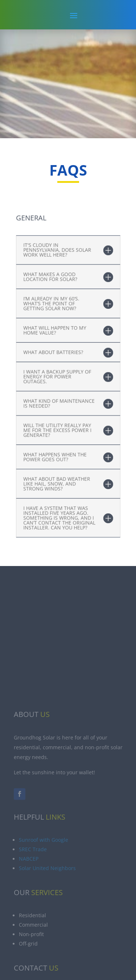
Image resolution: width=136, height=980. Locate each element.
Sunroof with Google (44, 873)
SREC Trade (33, 883)
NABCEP (29, 892)
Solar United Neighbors (47, 901)
